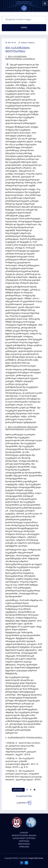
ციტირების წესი (24, 796)
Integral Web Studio (36, 858)
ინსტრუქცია (24, 844)
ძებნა (24, 28)
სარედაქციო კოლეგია (24, 838)
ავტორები (24, 841)
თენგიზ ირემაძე (27, 43)
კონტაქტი (24, 847)
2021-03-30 (11, 43)
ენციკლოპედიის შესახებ (24, 836)
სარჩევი (24, 833)
